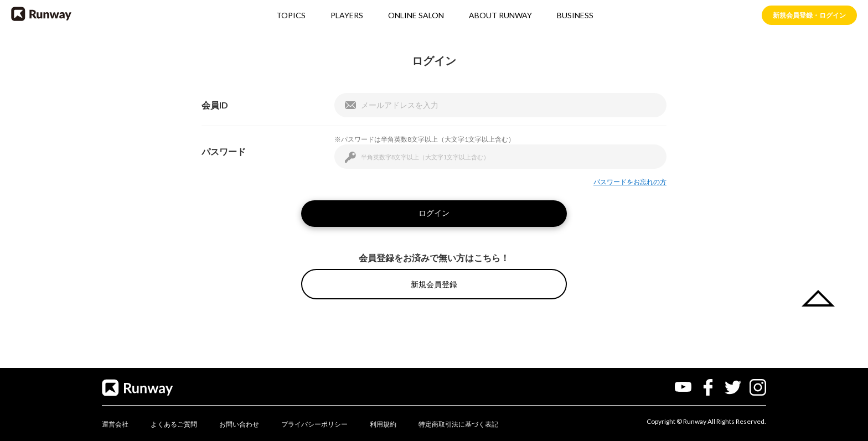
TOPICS (291, 16)
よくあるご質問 (174, 424)
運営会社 (115, 424)
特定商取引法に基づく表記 (458, 424)
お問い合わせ (239, 424)
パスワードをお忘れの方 (630, 182)
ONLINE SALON (416, 16)
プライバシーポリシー (314, 424)
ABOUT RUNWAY (500, 16)
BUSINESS (575, 16)
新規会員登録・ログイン (809, 15)
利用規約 (383, 424)
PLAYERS (347, 16)
